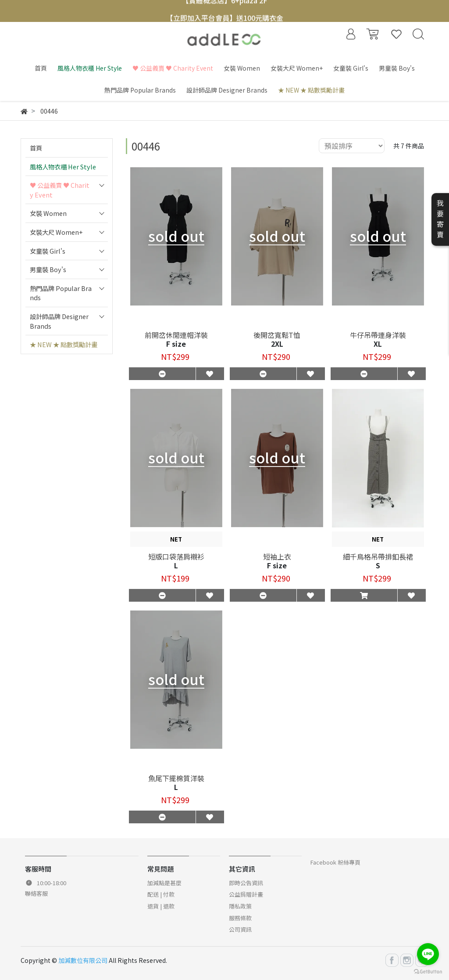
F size (176, 344)
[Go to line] (428, 954)
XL (378, 344)
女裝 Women (48, 213)
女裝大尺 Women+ (56, 232)
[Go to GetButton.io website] (428, 971)
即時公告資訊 (246, 883)
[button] (364, 595)
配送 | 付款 (161, 894)
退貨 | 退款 (161, 906)
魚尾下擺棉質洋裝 (176, 778)
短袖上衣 (277, 556)
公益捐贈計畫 (246, 894)
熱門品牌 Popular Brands (61, 293)
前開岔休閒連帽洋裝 (176, 335)
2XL (277, 344)
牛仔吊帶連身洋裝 (378, 335)
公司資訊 (240, 929)
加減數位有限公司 (83, 960)
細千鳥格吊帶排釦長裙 (378, 556)
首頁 (36, 148)
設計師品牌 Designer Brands (59, 321)
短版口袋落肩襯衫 (176, 556)
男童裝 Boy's (48, 269)
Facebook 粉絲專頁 (335, 862)
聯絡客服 (36, 893)
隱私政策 (240, 906)
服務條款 (240, 918)
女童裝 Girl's (48, 251)
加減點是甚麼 (164, 883)
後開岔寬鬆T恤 (277, 335)
